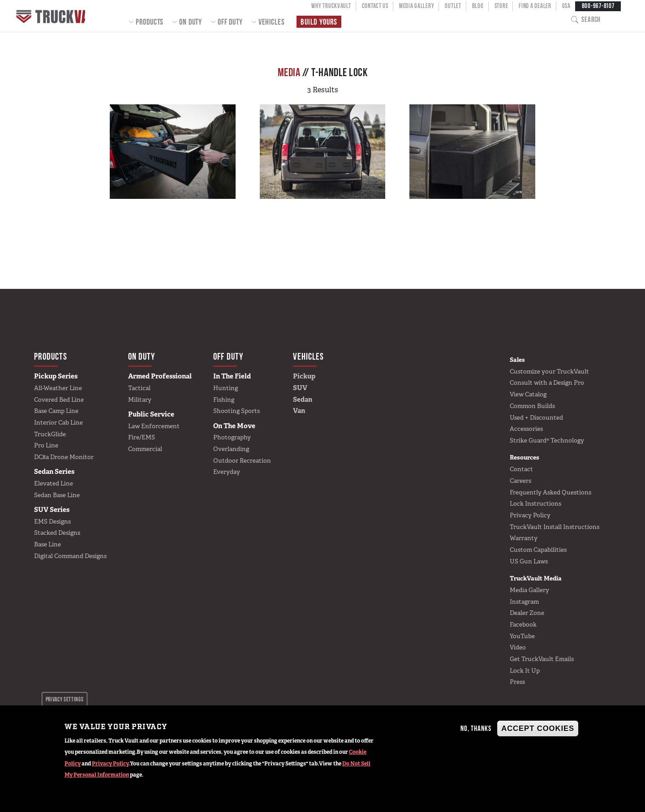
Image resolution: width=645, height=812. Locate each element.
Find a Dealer (535, 6)
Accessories (526, 429)
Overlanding (231, 449)
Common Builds (532, 406)
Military (140, 400)
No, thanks (476, 728)
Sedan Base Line (57, 495)
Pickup (304, 376)
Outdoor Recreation (242, 460)
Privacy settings (65, 699)
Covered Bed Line (59, 400)
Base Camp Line (56, 411)
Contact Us (375, 6)
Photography (232, 437)
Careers (520, 481)
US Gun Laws (529, 561)
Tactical (139, 388)
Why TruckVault (331, 6)
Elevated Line (54, 483)
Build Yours (318, 22)
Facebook (523, 624)
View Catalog (528, 394)
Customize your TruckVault (549, 371)
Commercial (145, 449)
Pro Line (46, 445)
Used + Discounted (536, 417)
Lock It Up (525, 670)
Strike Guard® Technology (547, 440)
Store (501, 6)
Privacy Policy (110, 764)
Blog (478, 6)
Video (518, 647)
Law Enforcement (154, 426)
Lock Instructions (535, 503)
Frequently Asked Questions (550, 492)
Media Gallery (417, 6)
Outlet (453, 6)
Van (299, 411)
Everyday (227, 472)
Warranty (524, 538)
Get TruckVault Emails (542, 659)
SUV (300, 388)
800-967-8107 (598, 6)
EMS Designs (52, 521)
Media (289, 72)
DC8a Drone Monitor (64, 457)
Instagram (524, 601)
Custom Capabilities (538, 550)
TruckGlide (50, 434)
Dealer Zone (527, 613)
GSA (566, 6)
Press (517, 682)
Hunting (226, 388)
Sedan (303, 400)
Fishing (224, 400)
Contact (521, 469)
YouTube (522, 636)
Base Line (47, 544)
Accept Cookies (538, 728)
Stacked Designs (57, 533)
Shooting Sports (236, 411)
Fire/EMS (142, 437)
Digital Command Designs (70, 556)
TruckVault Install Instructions (555, 527)
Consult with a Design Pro (547, 382)
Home (56, 16)
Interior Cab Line (58, 422)
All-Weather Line (58, 388)
